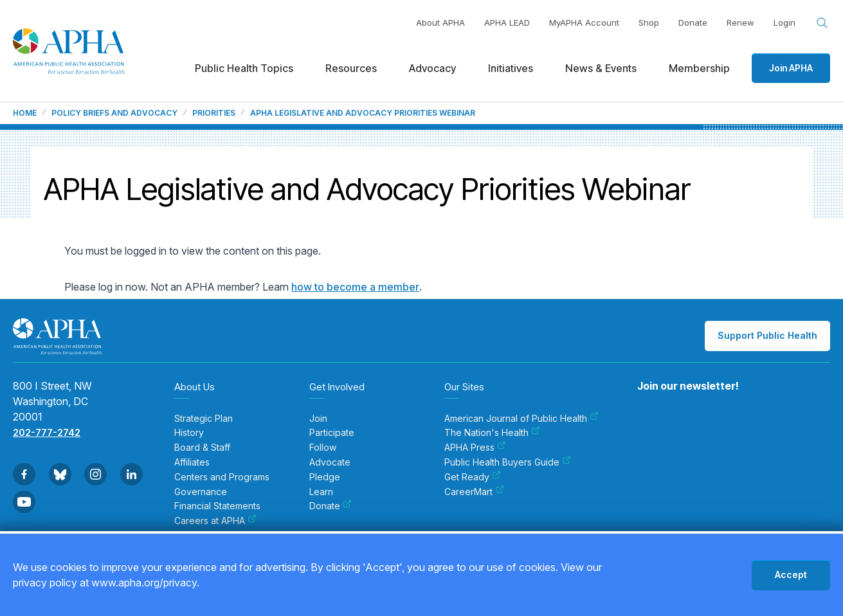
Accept (791, 575)
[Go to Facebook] (24, 474)
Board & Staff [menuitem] (202, 448)
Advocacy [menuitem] (432, 68)
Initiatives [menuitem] (511, 68)
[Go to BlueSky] (60, 474)
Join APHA (791, 68)
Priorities (214, 113)
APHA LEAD (507, 23)
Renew (740, 23)
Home (25, 113)
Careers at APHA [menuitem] (215, 521)
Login (784, 23)
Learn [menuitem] (321, 492)
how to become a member (355, 287)
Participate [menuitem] (332, 433)
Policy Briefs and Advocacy (114, 113)
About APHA (440, 23)
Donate (693, 23)
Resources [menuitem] (351, 68)
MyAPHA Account (584, 23)
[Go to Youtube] (24, 502)
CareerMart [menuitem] (474, 492)
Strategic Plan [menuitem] (204, 419)
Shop (649, 23)
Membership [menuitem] (699, 68)
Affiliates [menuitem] (192, 462)
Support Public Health (767, 335)
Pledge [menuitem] (325, 477)
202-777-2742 (47, 432)
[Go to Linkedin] (131, 474)
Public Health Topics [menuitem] (244, 68)
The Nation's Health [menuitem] (492, 433)
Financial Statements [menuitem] (217, 506)
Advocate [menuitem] (330, 462)
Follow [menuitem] (323, 448)
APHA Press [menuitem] (475, 448)
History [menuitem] (189, 433)
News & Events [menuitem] (601, 68)
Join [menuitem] (318, 419)
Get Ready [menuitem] (473, 477)
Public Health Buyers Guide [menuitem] (508, 462)
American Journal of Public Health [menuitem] (521, 419)
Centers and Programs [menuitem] (222, 477)
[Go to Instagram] (95, 474)
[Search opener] (822, 23)
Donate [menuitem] (331, 506)
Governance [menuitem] (201, 492)
